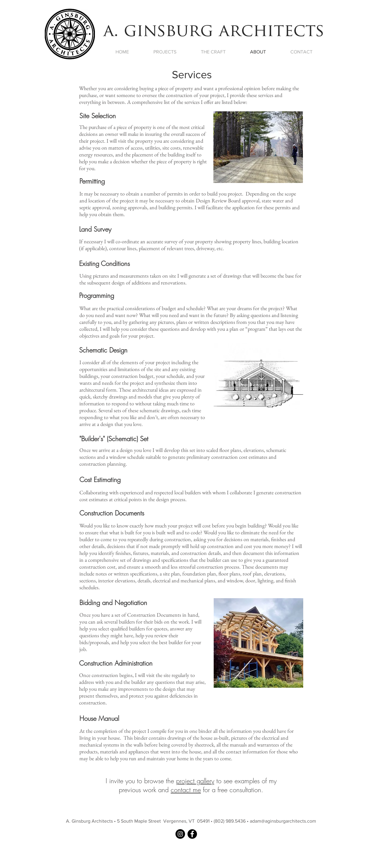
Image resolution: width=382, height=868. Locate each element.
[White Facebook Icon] (283, 844)
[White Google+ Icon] (299, 844)
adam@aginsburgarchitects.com (283, 821)
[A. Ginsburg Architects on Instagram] (180, 834)
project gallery (195, 781)
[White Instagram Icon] (307, 844)
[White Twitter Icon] (291, 844)
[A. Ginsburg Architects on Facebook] (192, 834)
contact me (186, 790)
